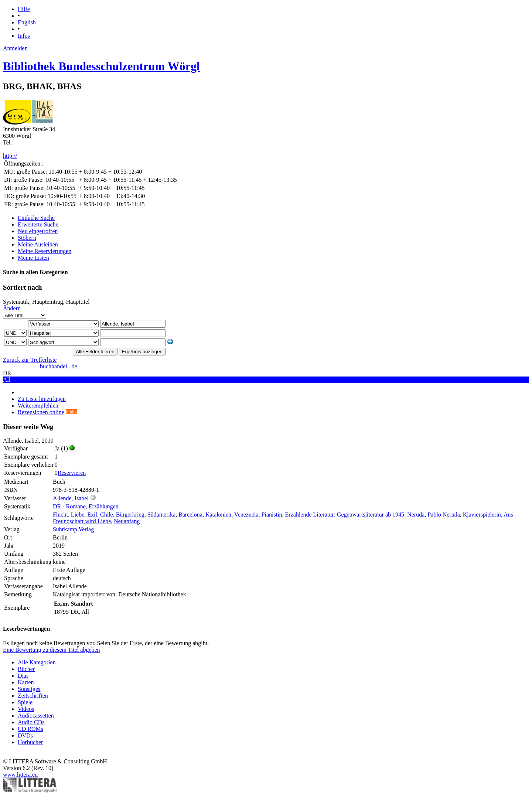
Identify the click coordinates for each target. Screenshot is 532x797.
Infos (24, 36)
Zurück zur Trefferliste (30, 360)
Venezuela (246, 515)
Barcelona (190, 515)
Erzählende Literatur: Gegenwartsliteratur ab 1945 (345, 515)
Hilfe (24, 9)
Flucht (60, 515)
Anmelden (15, 48)
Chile (107, 515)
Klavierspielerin (482, 515)
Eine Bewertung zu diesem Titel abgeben (52, 650)
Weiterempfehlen (38, 406)
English (27, 22)
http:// (10, 156)
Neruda (416, 515)
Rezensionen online (41, 412)
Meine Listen (33, 258)
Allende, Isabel (71, 498)
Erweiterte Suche (38, 224)
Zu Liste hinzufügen (42, 399)
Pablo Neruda (444, 515)
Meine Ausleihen (38, 244)
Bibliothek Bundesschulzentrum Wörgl (101, 66)
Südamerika (161, 515)
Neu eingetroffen (38, 231)
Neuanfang (127, 521)
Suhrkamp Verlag (73, 529)
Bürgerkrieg (130, 515)
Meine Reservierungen (45, 251)
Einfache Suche (36, 218)
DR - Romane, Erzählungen (86, 506)
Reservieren (72, 473)
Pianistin (272, 515)
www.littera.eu (20, 775)
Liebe (78, 515)
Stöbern (27, 238)
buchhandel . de (59, 366)
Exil (92, 515)
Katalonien (218, 515)
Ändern (12, 308)
